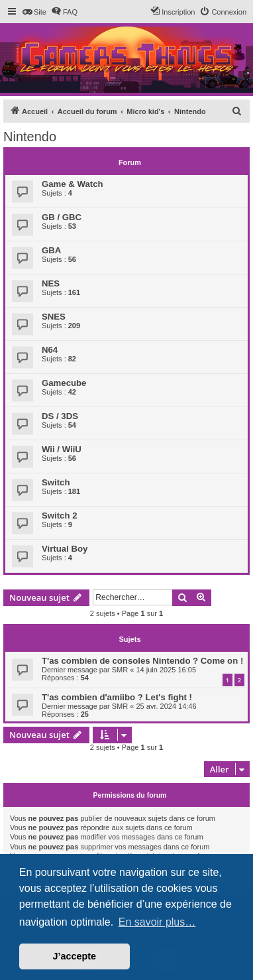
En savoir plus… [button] (157, 922)
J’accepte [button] (75, 956)
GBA (51, 250)
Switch (56, 482)
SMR (120, 670)
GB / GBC (62, 217)
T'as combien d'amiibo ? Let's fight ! (117, 697)
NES (51, 283)
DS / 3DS (60, 416)
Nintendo (30, 137)
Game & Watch (73, 184)
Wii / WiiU (62, 449)
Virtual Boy (65, 549)
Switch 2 (60, 516)
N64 (50, 350)
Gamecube (64, 383)
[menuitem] (34, 12)
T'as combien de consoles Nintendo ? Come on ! (142, 661)
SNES (54, 317)
